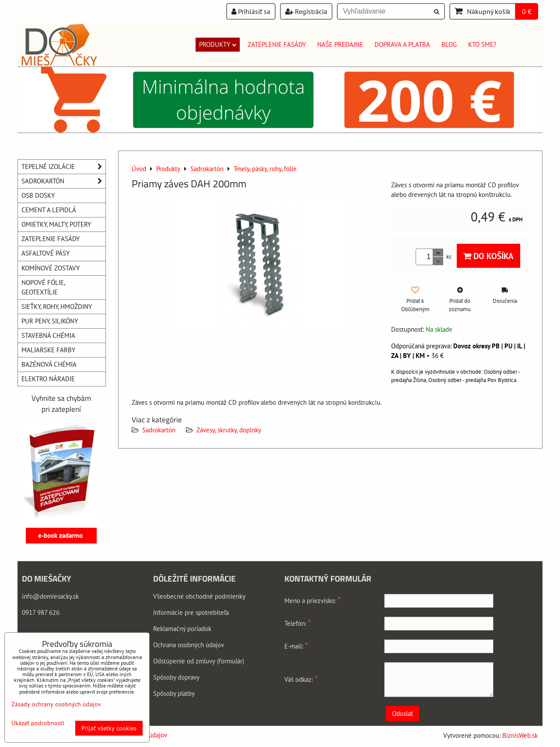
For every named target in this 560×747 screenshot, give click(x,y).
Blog (449, 44)
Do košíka (488, 256)
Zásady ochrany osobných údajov (56, 704)
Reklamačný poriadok (182, 629)
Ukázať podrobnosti (38, 723)
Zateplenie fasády (277, 44)
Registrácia (306, 11)
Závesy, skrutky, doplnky (229, 430)
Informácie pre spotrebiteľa (191, 612)
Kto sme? (482, 44)
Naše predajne (340, 44)
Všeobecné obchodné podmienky (199, 596)
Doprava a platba (402, 44)
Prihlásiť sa (251, 11)
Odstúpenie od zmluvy (184, 661)
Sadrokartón (159, 430)
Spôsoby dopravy (176, 677)
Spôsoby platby (174, 693)
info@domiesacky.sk (50, 596)
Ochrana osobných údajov (189, 645)
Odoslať (402, 714)
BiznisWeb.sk (520, 735)
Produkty (218, 44)
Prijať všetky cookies (109, 728)
